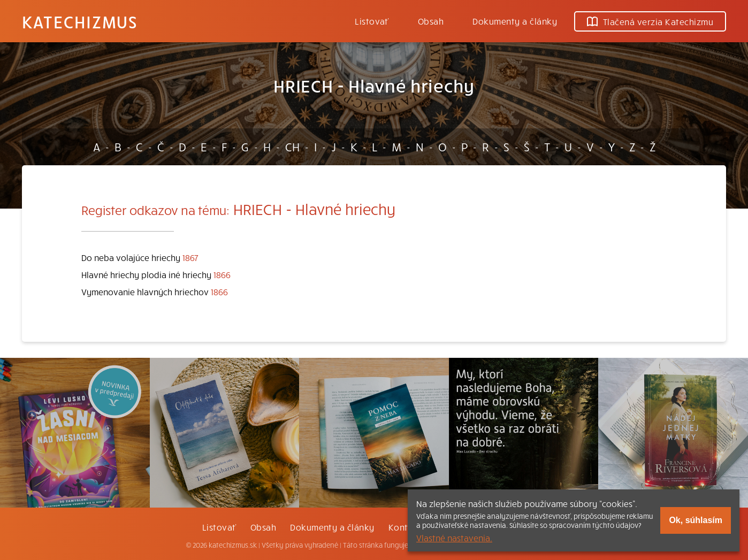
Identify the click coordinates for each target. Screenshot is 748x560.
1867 (190, 257)
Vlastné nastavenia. (454, 538)
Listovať (372, 21)
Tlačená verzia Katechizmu (650, 21)
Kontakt (405, 527)
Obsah (431, 21)
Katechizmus (80, 21)
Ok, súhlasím (696, 520)
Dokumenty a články (515, 21)
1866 (222, 274)
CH (292, 147)
